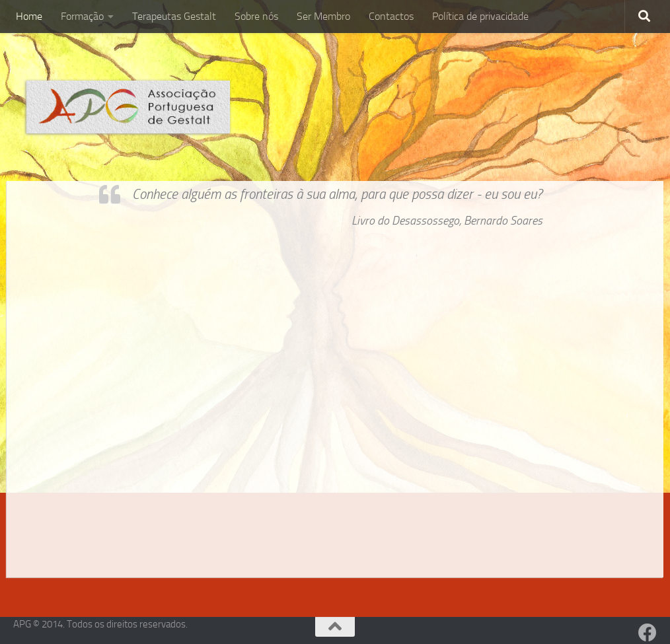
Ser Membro (323, 16)
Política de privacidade (480, 16)
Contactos (391, 16)
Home (29, 16)
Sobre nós (256, 16)
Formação (82, 16)
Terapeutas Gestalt (174, 16)
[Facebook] (648, 633)
